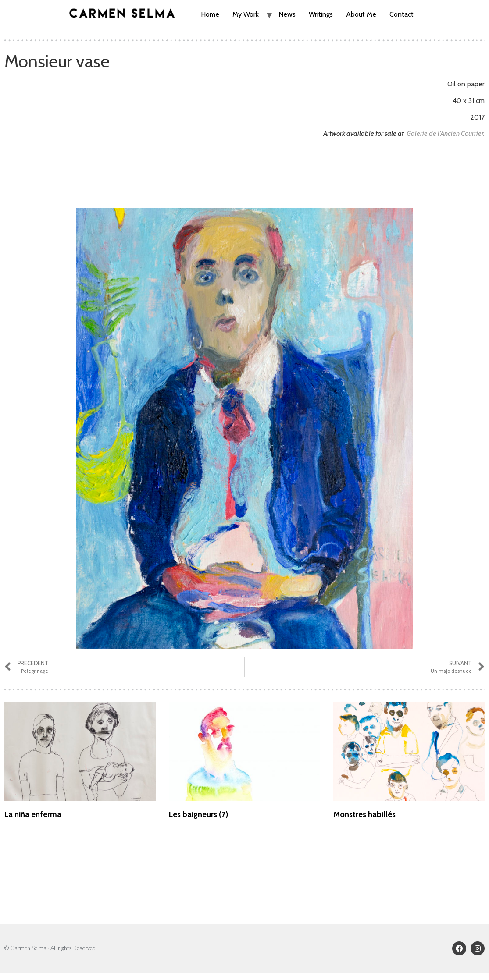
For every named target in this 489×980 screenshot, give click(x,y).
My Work (246, 14)
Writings (321, 14)
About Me (361, 14)
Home (210, 14)
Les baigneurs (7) (198, 814)
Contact (402, 14)
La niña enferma (33, 814)
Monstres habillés (364, 814)
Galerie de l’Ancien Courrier (445, 133)
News (287, 14)
